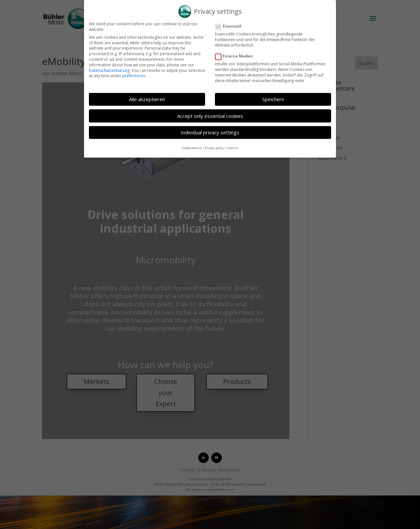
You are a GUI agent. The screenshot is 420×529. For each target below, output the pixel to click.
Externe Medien (237, 56)
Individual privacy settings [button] (210, 132)
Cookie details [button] (192, 148)
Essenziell (231, 26)
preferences (134, 76)
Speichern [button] (273, 99)
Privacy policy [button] (214, 148)
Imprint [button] (232, 148)
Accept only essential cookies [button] (210, 116)
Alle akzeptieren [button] (147, 99)
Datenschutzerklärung (109, 70)
